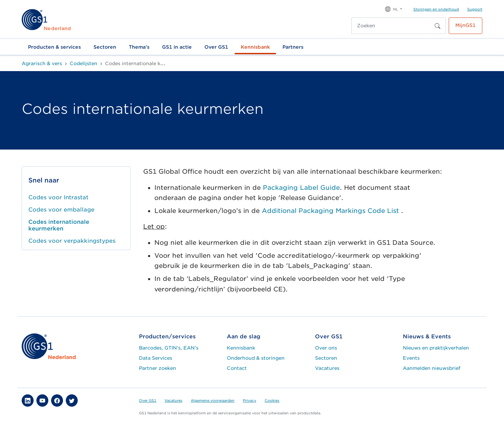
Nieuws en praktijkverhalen (436, 348)
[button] (394, 9)
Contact (237, 368)
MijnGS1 (465, 25)
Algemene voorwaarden (213, 400)
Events (411, 358)
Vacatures (327, 368)
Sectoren (105, 47)
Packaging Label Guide (301, 188)
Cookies (272, 400)
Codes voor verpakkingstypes (72, 241)
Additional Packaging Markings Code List (331, 211)
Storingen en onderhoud (436, 9)
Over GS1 (216, 47)
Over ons (326, 348)
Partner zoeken (157, 368)
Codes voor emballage (61, 210)
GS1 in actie (177, 47)
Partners (293, 47)
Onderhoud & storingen (256, 358)
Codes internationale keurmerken (59, 225)
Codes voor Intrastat (58, 197)
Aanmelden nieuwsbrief (432, 368)
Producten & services (54, 47)
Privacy (250, 400)
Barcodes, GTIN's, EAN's (169, 348)
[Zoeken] (391, 26)
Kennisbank (255, 47)
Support (475, 9)
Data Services (156, 358)
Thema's (139, 47)
